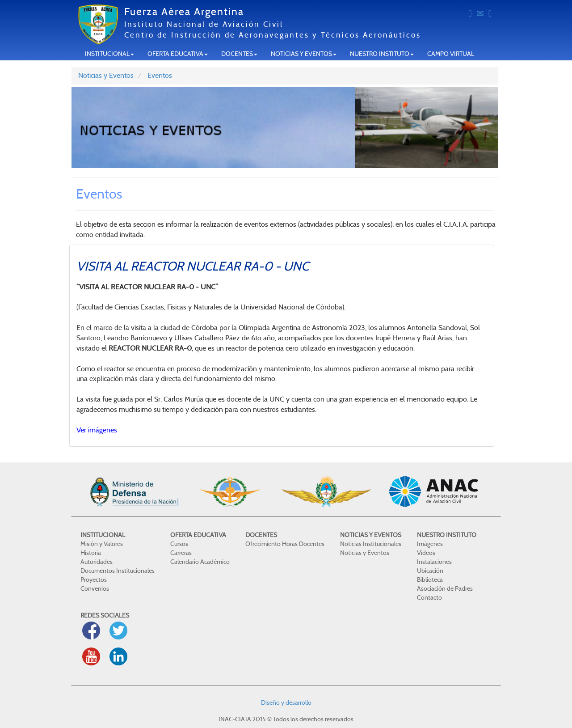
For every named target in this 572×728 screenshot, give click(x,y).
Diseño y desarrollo (286, 703)
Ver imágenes (97, 430)
